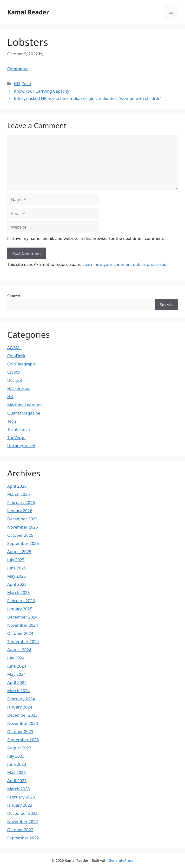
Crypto (14, 372)
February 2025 (21, 601)
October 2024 (20, 633)
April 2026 (17, 486)
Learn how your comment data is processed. (125, 264)
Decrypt (15, 380)
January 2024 (20, 707)
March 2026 (19, 494)
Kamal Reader (28, 12)
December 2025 (22, 519)
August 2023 (19, 748)
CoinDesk (16, 356)
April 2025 (17, 584)
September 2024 (23, 641)
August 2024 (19, 650)
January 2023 (20, 805)
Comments (18, 69)
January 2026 (20, 511)
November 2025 (23, 527)
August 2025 (19, 552)
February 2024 (21, 699)
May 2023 (17, 772)
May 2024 (17, 674)
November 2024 (23, 625)
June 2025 (17, 568)
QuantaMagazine (24, 413)
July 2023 (16, 756)
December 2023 (22, 715)
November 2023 (23, 723)
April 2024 (17, 682)
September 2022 (23, 838)
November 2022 (23, 821)
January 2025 (20, 609)
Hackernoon (19, 388)
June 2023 (17, 764)
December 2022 (22, 813)
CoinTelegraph (21, 364)
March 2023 (19, 789)
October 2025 (20, 535)
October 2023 (20, 731)
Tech (27, 84)
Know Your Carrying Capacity (41, 91)
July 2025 (16, 560)
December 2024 (22, 617)
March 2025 (19, 592)
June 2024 (17, 666)
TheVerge (16, 437)
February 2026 (21, 502)
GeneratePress (121, 860)
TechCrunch (19, 429)
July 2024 (16, 658)
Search (14, 296)
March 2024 (19, 691)
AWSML (14, 348)
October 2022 (20, 830)
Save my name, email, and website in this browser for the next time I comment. (88, 238)
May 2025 (17, 576)
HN (17, 84)
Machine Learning (24, 405)
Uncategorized (21, 446)
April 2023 (17, 781)
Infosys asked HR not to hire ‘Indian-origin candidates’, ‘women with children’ (87, 98)
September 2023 (23, 740)
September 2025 (23, 543)
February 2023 (21, 797)
